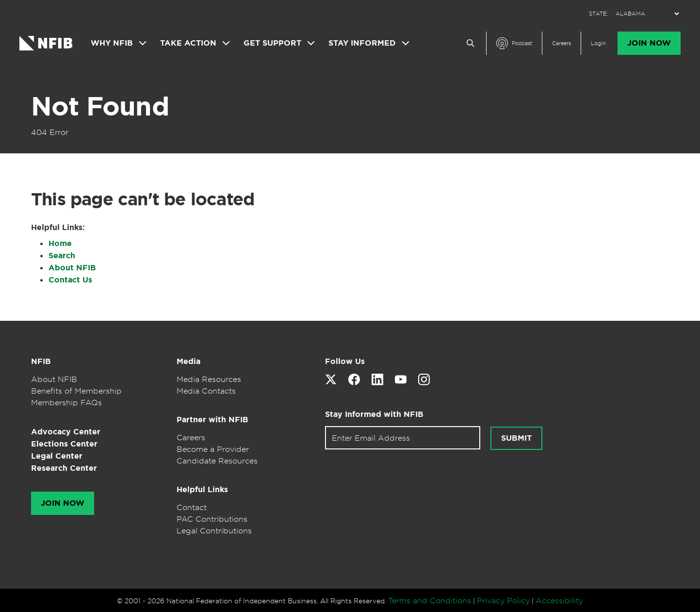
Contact (192, 507)
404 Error (50, 132)
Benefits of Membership (76, 391)
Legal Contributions (214, 530)
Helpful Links (202, 489)
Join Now (649, 43)
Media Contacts (206, 391)
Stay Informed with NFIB (374, 414)
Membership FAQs (66, 402)
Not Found (100, 106)
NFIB (41, 361)
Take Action (188, 43)
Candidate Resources (217, 461)
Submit (516, 438)
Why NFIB (112, 43)
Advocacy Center (66, 432)
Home (60, 243)
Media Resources (209, 379)
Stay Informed (362, 43)
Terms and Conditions (430, 600)
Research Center (64, 468)
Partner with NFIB (212, 420)
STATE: (598, 14)
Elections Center (64, 444)
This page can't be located (143, 199)
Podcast (522, 43)
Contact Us (70, 280)
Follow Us (345, 361)
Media (188, 361)
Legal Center (57, 456)
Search (62, 256)
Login (598, 43)
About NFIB (72, 268)
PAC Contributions (212, 519)
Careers (562, 43)
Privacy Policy (503, 600)
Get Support (272, 43)
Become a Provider (213, 449)
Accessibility (559, 600)
